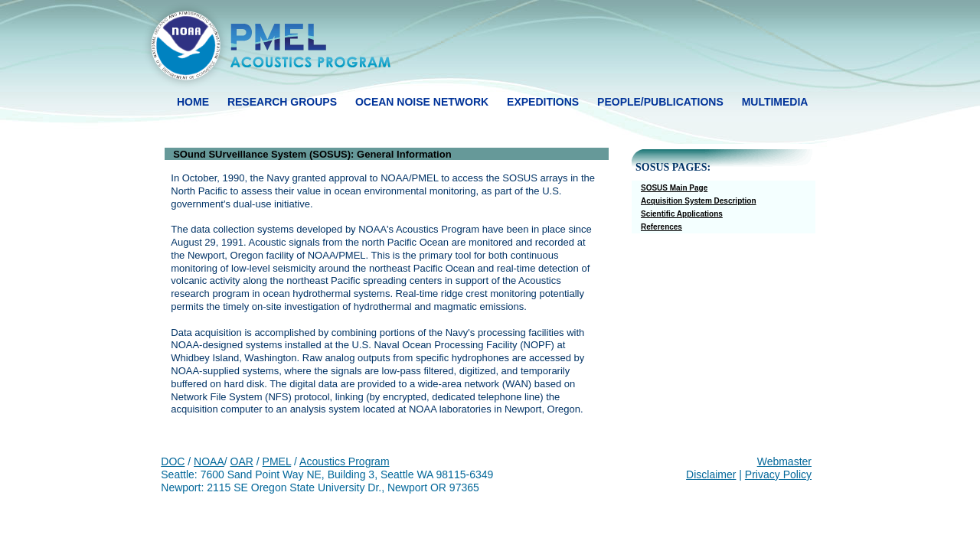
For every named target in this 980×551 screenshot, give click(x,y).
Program (367, 461)
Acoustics (322, 461)
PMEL (277, 461)
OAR (242, 461)
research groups (282, 102)
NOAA (209, 461)
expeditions (543, 102)
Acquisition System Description (699, 201)
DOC (173, 461)
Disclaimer (711, 474)
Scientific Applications (682, 214)
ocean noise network (422, 102)
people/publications (660, 102)
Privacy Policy (778, 474)
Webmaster (784, 461)
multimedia (775, 102)
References (661, 227)
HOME (193, 102)
